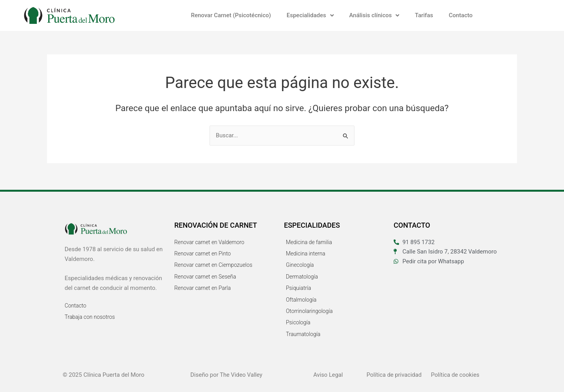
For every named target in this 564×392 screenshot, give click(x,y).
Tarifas (424, 15)
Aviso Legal (328, 375)
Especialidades (310, 15)
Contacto (461, 15)
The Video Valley (241, 375)
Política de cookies (456, 375)
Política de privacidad (395, 375)
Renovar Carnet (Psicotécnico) (231, 15)
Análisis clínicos (374, 15)
